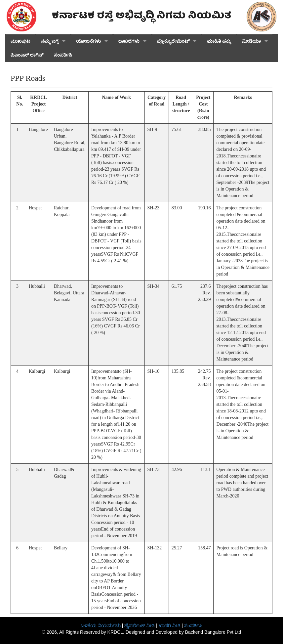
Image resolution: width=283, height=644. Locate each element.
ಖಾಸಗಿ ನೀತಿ (170, 625)
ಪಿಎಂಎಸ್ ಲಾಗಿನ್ (27, 55)
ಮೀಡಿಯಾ (251, 41)
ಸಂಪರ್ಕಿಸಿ (63, 55)
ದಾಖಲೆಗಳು (129, 41)
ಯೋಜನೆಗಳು (88, 41)
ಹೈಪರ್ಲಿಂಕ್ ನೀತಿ (140, 625)
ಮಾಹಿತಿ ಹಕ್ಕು (219, 41)
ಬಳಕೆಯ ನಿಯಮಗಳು (101, 625)
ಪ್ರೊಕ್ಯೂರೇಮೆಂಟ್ (173, 41)
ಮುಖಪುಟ (20, 41)
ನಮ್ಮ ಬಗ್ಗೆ (50, 41)
